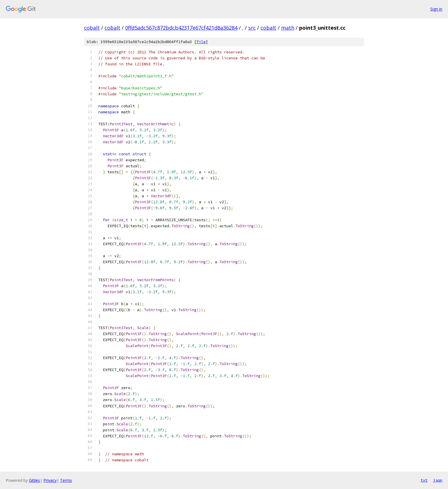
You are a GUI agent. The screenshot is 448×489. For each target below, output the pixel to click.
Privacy (50, 480)
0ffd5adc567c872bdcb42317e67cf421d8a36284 (181, 28)
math (288, 28)
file (201, 42)
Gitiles (34, 480)
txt (424, 480)
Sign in (436, 9)
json (438, 480)
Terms (66, 480)
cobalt (92, 28)
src (252, 28)
